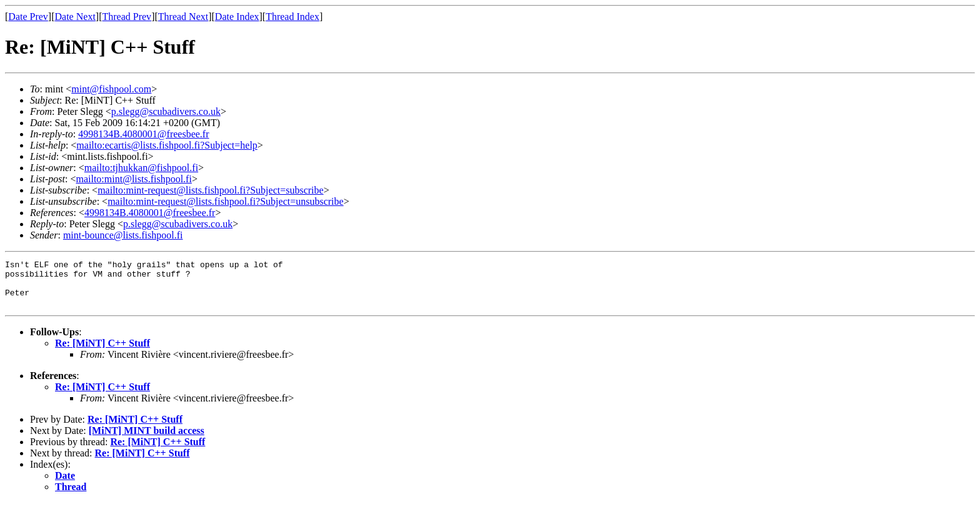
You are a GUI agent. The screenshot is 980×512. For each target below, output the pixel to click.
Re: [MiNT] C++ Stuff (102, 352)
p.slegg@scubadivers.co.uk (166, 111)
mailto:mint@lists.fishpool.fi (133, 179)
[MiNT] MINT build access (147, 440)
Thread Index (292, 17)
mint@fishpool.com (111, 89)
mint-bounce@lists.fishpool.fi (123, 235)
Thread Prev (127, 17)
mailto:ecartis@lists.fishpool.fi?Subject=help (167, 145)
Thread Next (183, 17)
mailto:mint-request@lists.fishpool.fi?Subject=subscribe (210, 190)
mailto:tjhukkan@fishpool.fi (141, 168)
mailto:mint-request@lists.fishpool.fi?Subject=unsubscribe (225, 201)
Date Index (237, 17)
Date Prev (28, 17)
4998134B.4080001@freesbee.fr (143, 134)
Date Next (75, 17)
